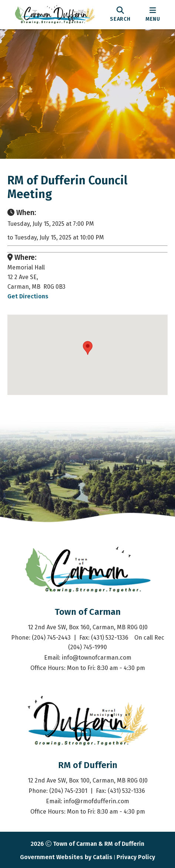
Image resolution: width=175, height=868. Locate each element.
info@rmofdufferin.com (96, 801)
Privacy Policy (136, 857)
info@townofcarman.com (97, 658)
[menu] (153, 14)
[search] (120, 14)
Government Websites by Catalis (66, 857)
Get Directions (28, 296)
